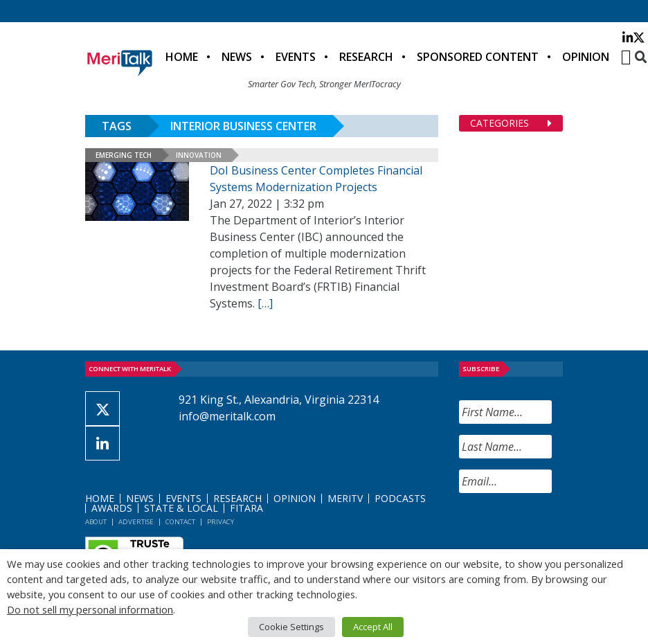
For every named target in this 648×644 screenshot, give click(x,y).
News (237, 57)
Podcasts (400, 498)
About (96, 522)
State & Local (181, 508)
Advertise (136, 522)
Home (182, 57)
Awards (112, 508)
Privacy (220, 522)
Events (296, 57)
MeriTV (345, 498)
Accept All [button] (373, 627)
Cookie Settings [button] (291, 627)
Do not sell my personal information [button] (90, 609)
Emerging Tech (124, 155)
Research (366, 57)
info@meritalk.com (227, 416)
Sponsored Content (478, 57)
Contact (180, 522)
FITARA (246, 508)
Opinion (586, 57)
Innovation (199, 155)
